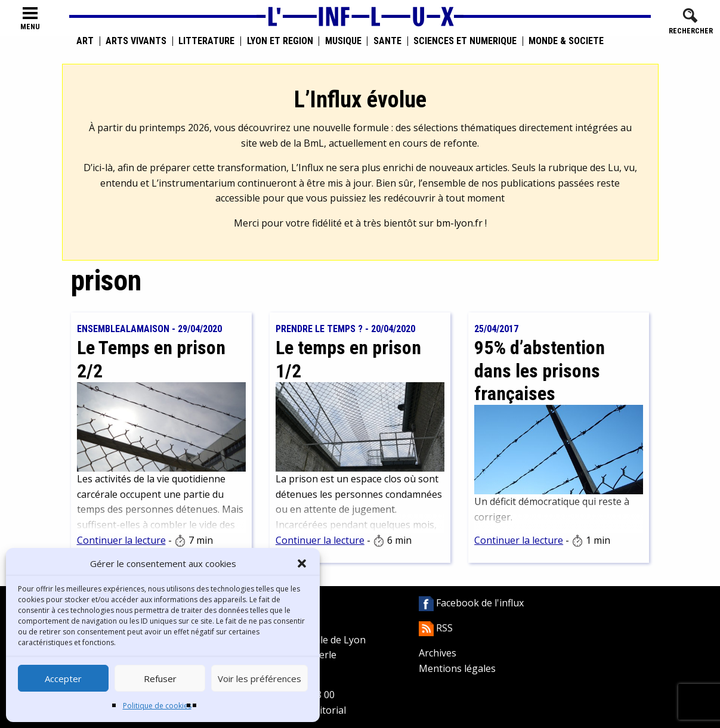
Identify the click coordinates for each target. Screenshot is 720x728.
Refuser (160, 679)
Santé (387, 41)
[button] (302, 563)
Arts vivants (136, 41)
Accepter (63, 679)
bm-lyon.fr (459, 223)
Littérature (206, 41)
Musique (343, 41)
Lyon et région (280, 41)
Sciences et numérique (465, 41)
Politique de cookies (157, 706)
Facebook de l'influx (471, 603)
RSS (436, 628)
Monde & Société (566, 41)
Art (85, 41)
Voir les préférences (259, 679)
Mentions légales (457, 668)
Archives (438, 653)
